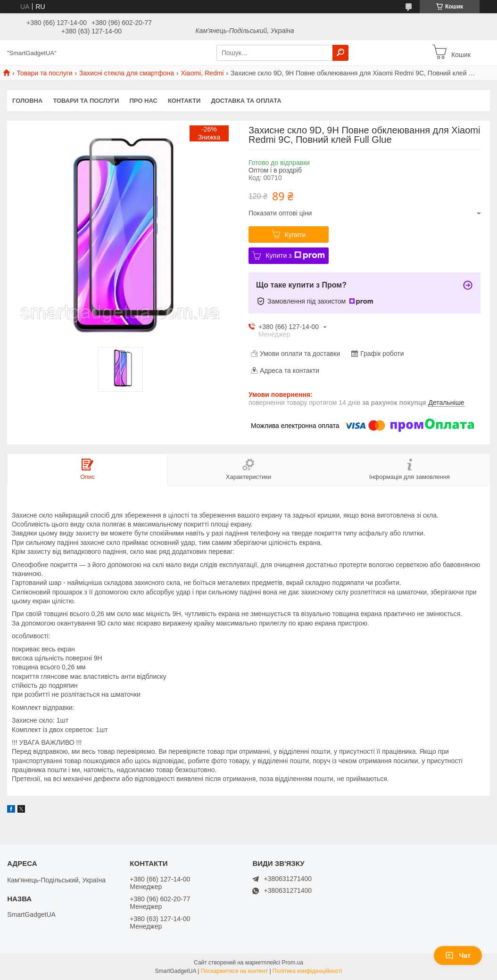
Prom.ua (293, 963)
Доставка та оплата (246, 101)
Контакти (184, 101)
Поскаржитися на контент (234, 971)
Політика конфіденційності (307, 971)
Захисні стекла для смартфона (127, 73)
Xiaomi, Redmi (202, 73)
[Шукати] (340, 53)
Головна (27, 101)
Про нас (143, 101)
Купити (295, 235)
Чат (458, 955)
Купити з (295, 255)
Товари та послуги (44, 73)
